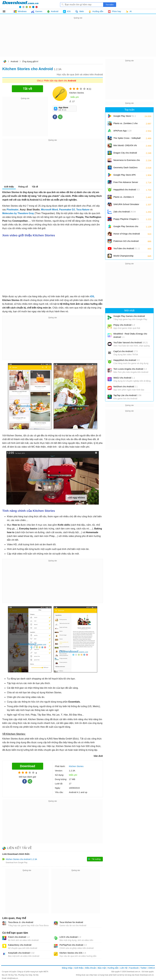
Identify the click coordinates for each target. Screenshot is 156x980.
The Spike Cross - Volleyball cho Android (127, 139)
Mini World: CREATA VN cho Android (125, 146)
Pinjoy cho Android (124, 325)
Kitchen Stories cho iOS (73, 953)
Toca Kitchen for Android (71, 922)
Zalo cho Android (125, 212)
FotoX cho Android (19, 937)
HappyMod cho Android (126, 190)
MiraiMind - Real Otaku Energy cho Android (130, 335)
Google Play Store (125, 116)
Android (14, 61)
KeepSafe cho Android (21, 953)
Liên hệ (124, 968)
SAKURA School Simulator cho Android (126, 205)
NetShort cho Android (126, 386)
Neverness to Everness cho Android (127, 161)
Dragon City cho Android (125, 154)
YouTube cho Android (127, 248)
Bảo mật (102, 968)
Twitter (143, 968)
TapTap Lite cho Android (127, 395)
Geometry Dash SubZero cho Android (125, 168)
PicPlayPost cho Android (73, 945)
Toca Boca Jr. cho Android (21, 922)
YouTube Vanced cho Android (131, 342)
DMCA (152, 968)
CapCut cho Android (126, 351)
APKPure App (122, 131)
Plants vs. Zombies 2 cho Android (126, 124)
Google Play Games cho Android (129, 316)
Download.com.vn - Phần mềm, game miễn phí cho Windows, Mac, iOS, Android (20, 4)
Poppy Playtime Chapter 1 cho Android (126, 220)
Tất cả (6, 11)
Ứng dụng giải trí (30, 61)
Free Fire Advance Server (126, 183)
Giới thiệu (9, 187)
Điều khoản (91, 968)
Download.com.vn (5, 62)
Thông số (23, 187)
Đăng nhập (67, 968)
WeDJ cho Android (124, 378)
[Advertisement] (78, 40)
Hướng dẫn (113, 968)
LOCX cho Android (70, 937)
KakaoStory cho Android (20, 945)
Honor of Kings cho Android (127, 235)
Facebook (134, 968)
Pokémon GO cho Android (126, 242)
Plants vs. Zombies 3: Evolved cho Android (126, 198)
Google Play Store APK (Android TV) (125, 176)
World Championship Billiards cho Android (126, 257)
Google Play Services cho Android (126, 227)
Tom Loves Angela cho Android (130, 369)
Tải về (35, 187)
